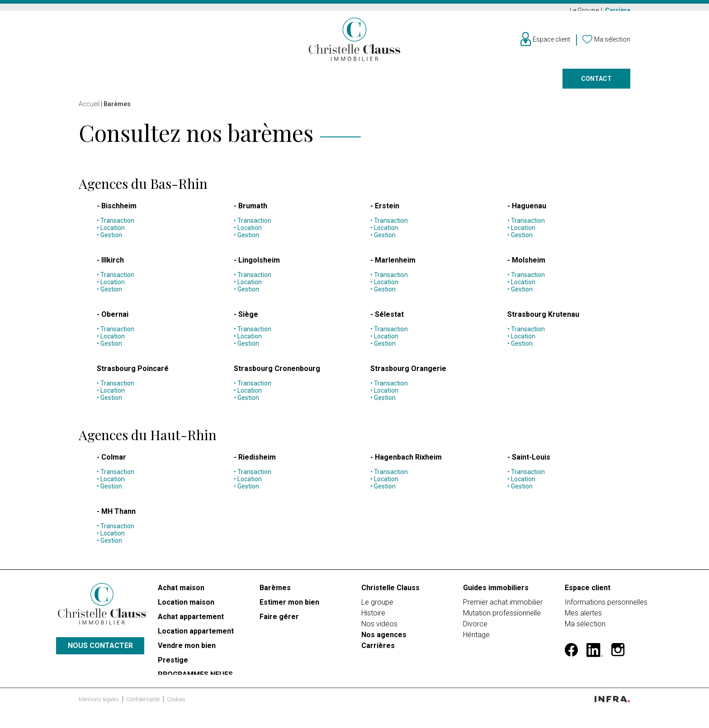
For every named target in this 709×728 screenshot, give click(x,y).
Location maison (186, 606)
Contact (596, 84)
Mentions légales (99, 710)
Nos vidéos (379, 627)
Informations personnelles (606, 606)
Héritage (476, 638)
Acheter (93, 84)
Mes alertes (583, 617)
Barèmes (275, 591)
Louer (148, 84)
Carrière (618, 10)
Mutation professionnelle (502, 617)
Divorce (475, 627)
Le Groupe (585, 10)
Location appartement (196, 635)
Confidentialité (144, 710)
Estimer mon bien (289, 606)
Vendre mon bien (187, 649)
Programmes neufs (340, 84)
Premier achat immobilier (503, 606)
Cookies (176, 710)
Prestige (260, 84)
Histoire (373, 617)
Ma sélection (585, 627)
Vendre (201, 84)
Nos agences (495, 84)
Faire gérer (423, 84)
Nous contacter (100, 653)
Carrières (378, 649)
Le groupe (377, 606)
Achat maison (181, 591)
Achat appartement (191, 620)
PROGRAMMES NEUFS (195, 678)
